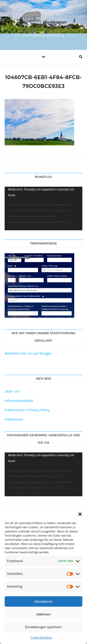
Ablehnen (43, 614)
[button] (80, 514)
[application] (43, 208)
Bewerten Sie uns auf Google (28, 353)
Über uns (12, 391)
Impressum (14, 419)
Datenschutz (15, 410)
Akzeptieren (43, 601)
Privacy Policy (39, 410)
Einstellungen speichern (43, 627)
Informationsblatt (19, 400)
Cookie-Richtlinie (41, 638)
